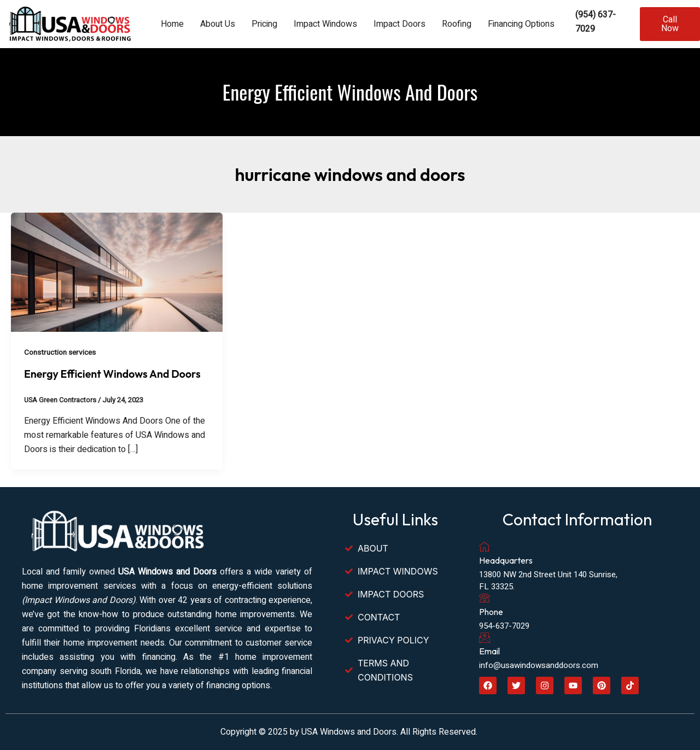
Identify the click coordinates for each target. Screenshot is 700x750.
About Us (218, 24)
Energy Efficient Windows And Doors (114, 374)
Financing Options (521, 24)
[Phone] (485, 598)
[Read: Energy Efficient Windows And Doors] (117, 272)
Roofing (457, 24)
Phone (491, 612)
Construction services (61, 352)
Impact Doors (399, 24)
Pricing (264, 24)
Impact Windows (325, 24)
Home (172, 24)
